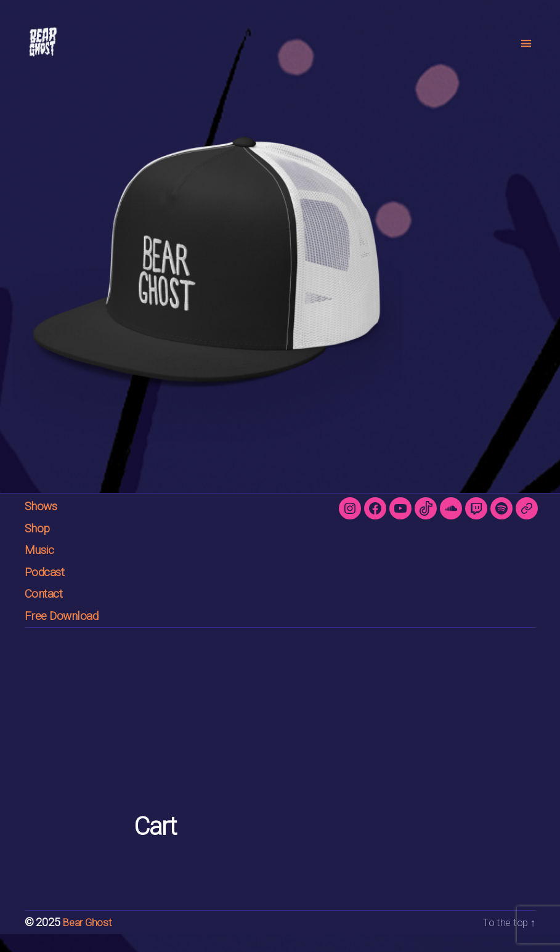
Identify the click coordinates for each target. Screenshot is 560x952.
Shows (44, 524)
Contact (47, 612)
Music (42, 568)
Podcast (48, 590)
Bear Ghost (88, 941)
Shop (39, 546)
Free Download (66, 634)
